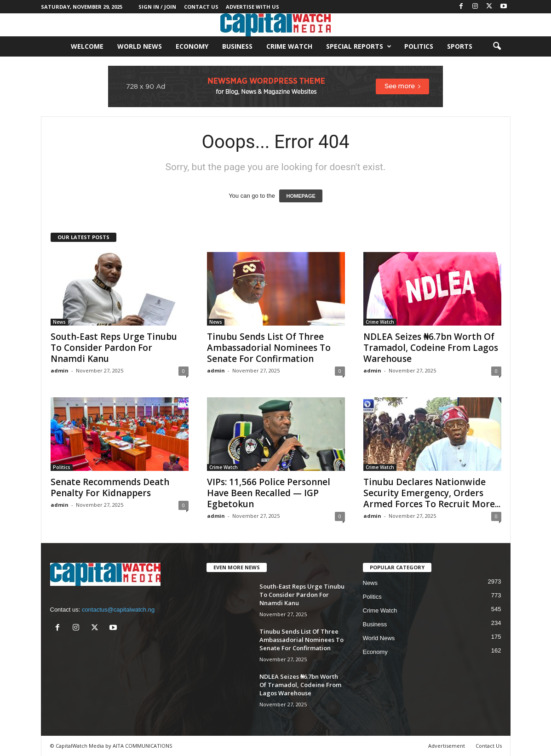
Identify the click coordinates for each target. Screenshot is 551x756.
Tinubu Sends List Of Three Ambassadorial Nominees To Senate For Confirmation (269, 348)
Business (237, 46)
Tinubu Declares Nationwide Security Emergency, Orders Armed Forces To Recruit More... (432, 493)
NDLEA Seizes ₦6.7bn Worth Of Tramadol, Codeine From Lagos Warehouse (431, 348)
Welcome (87, 46)
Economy (192, 46)
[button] (497, 46)
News (59, 322)
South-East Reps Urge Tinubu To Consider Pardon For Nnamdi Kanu (114, 348)
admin (60, 370)
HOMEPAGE (301, 196)
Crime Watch (289, 46)
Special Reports (359, 46)
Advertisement (447, 746)
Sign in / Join (157, 7)
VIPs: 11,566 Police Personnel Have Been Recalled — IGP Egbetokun (269, 493)
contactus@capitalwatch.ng (118, 610)
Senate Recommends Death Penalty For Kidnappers (110, 487)
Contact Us (201, 7)
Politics (419, 46)
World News (140, 46)
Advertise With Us (253, 7)
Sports (460, 46)
